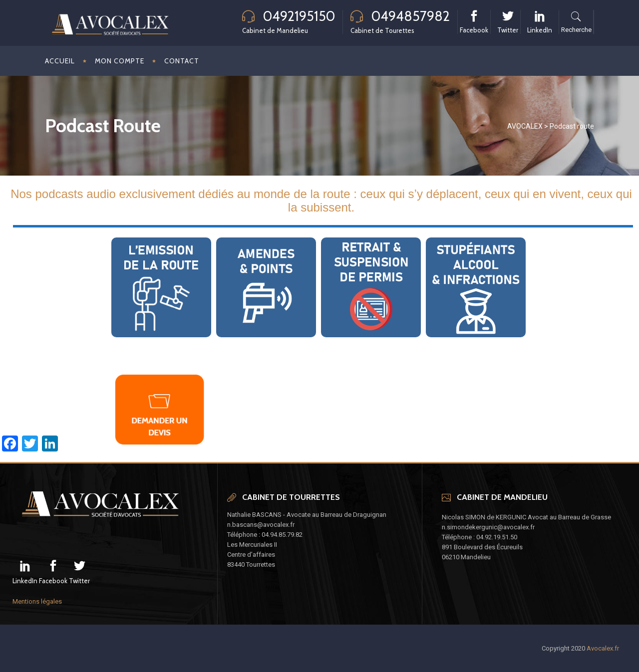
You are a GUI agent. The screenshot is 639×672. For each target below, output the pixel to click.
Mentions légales (37, 601)
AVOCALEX (525, 126)
